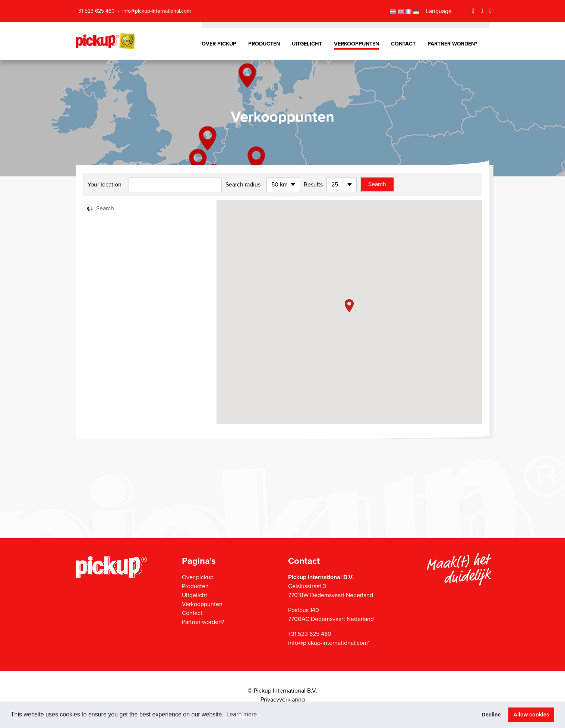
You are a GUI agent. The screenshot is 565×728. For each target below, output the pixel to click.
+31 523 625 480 (95, 11)
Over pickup (219, 44)
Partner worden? (452, 44)
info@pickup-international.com (157, 11)
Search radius (243, 185)
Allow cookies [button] (531, 715)
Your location (105, 185)
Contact (403, 44)
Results (313, 185)
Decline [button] (491, 715)
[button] (349, 306)
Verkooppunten (356, 44)
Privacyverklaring (283, 700)
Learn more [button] (242, 714)
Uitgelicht (307, 44)
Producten (264, 44)
